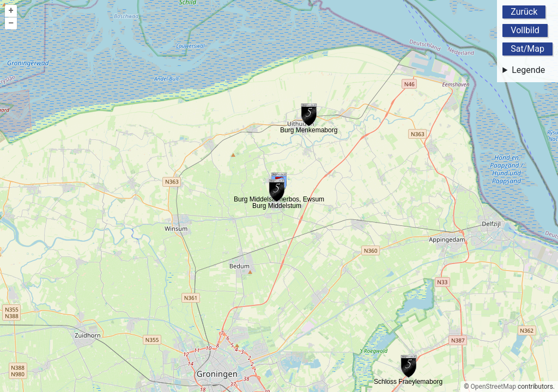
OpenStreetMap (493, 387)
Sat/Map (527, 49)
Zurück (524, 12)
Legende (528, 70)
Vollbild (525, 30)
